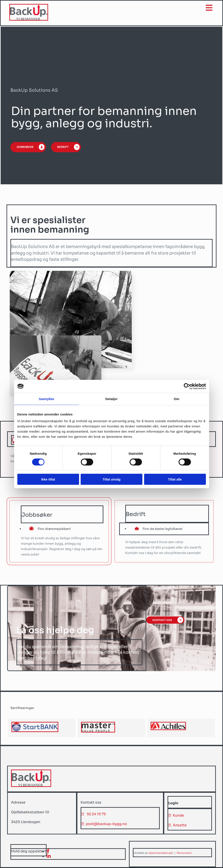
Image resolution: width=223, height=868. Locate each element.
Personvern (184, 853)
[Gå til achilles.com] (168, 729)
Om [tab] (177, 399)
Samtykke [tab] (46, 399)
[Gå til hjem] (29, 19)
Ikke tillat (48, 479)
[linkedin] (49, 857)
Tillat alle (175, 479)
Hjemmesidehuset (161, 853)
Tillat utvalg (111, 479)
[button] (29, 148)
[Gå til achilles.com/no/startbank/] (35, 731)
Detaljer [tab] (112, 399)
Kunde (178, 815)
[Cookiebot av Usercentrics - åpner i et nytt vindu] (187, 386)
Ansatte (180, 825)
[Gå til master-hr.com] (98, 731)
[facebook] (48, 851)
